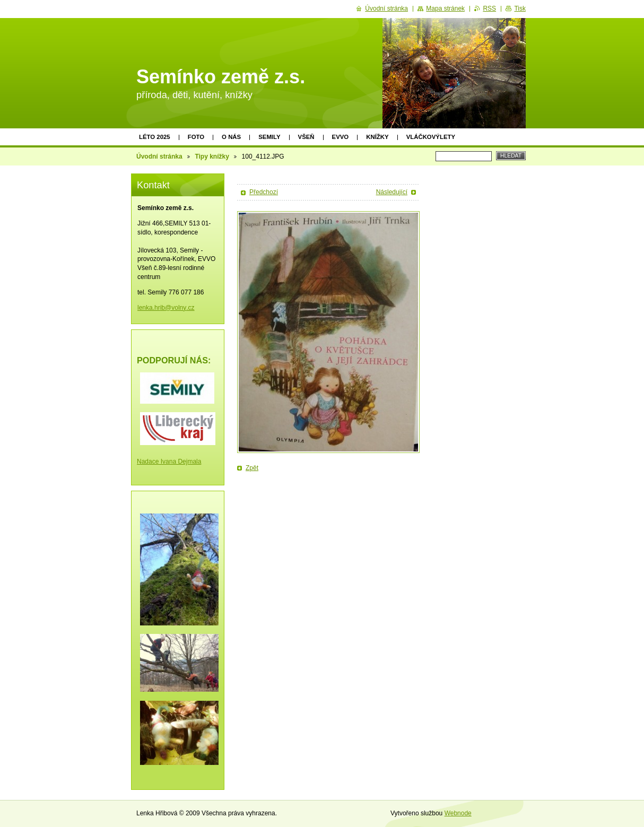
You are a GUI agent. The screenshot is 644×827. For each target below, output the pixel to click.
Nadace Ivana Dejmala (169, 462)
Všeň (306, 137)
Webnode (458, 813)
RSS (489, 8)
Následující (392, 192)
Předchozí (264, 192)
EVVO (341, 137)
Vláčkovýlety (431, 137)
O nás (231, 137)
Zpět (252, 468)
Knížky (377, 137)
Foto (196, 137)
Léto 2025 (155, 137)
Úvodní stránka (159, 156)
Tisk (520, 8)
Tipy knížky (212, 156)
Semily (269, 137)
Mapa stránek (445, 8)
